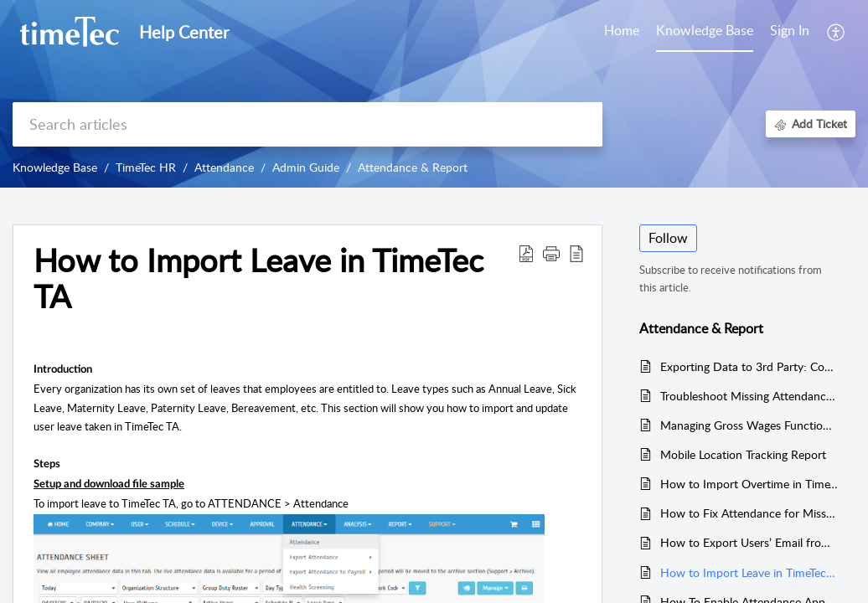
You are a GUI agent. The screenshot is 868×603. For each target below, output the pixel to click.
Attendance (224, 167)
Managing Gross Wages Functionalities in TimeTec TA (749, 425)
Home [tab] (622, 30)
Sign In (790, 30)
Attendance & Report (413, 167)
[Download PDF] (526, 253)
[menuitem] (790, 32)
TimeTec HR (146, 167)
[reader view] (576, 253)
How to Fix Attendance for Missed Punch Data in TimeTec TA (749, 513)
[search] (307, 124)
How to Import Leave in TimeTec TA (258, 279)
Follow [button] (668, 238)
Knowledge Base (55, 167)
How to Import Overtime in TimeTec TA (749, 484)
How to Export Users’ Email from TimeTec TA (749, 542)
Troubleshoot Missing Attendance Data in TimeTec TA (749, 396)
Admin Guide (306, 167)
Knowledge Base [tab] (705, 30)
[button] (551, 253)
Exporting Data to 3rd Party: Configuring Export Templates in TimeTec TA (749, 366)
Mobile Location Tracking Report (743, 454)
